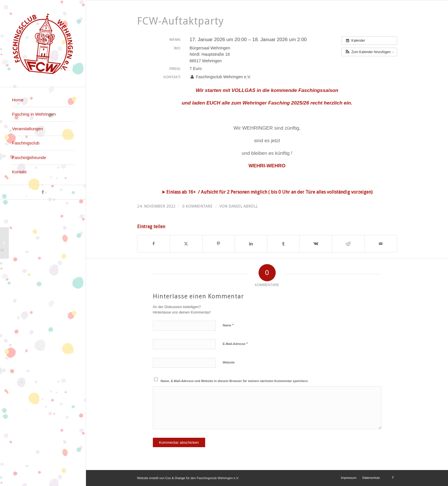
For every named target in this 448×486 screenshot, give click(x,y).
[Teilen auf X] (186, 244)
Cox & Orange (176, 478)
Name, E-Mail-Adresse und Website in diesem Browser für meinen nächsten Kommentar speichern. (235, 381)
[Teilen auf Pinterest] (219, 244)
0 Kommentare (197, 206)
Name (228, 325)
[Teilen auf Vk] (316, 244)
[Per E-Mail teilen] (381, 244)
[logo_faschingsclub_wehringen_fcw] (43, 43)
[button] (369, 52)
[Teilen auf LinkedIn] (251, 244)
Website (229, 362)
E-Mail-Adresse (235, 344)
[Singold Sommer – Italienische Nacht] (4, 243)
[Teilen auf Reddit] (348, 244)
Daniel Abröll (243, 206)
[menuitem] (43, 100)
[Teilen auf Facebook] (154, 244)
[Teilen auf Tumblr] (284, 244)
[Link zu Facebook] (43, 192)
